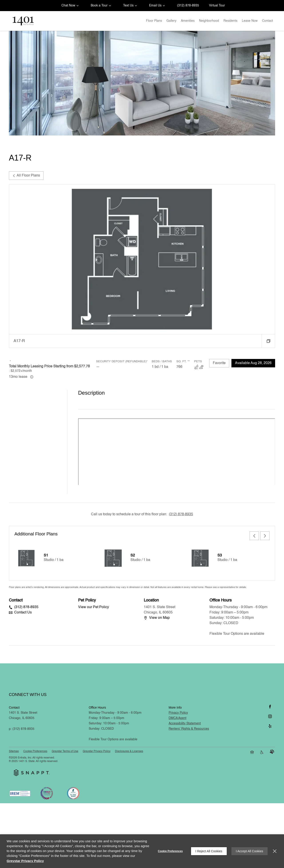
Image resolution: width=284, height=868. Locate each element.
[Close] (275, 851)
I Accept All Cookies (249, 851)
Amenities (188, 21)
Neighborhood (209, 21)
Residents (230, 21)
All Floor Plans (26, 176)
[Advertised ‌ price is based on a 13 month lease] (32, 377)
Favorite (219, 363)
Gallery (171, 21)
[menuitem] (154, 21)
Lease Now (250, 21)
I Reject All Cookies (209, 851)
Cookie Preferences (170, 851)
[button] (69, 6)
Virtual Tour (217, 6)
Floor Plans (154, 21)
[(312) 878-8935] (187, 6)
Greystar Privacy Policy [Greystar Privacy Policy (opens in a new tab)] (25, 861)
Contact (267, 21)
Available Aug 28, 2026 (253, 363)
